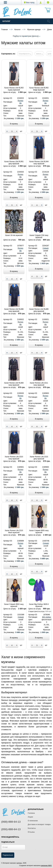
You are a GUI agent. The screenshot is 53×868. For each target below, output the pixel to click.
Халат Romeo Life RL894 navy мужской (14, 384)
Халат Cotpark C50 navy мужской (39, 236)
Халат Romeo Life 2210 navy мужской (14, 458)
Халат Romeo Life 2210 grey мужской (39, 458)
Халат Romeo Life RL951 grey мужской (14, 163)
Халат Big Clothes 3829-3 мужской (39, 605)
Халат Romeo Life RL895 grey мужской (39, 310)
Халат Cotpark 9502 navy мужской (14, 605)
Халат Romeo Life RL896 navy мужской (14, 310)
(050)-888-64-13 (11, 829)
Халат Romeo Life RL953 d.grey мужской (14, 89)
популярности (25, 54)
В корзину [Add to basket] (14, 124)
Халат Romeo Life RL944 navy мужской (39, 163)
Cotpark (46, 248)
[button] (5, 2)
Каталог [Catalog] (6, 21)
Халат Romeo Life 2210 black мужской (14, 531)
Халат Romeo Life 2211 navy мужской (39, 384)
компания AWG (46, 865)
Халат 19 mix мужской (14, 235)
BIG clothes (46, 617)
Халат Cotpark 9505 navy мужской (39, 531)
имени (39, 54)
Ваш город (29, 3)
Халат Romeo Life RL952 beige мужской (39, 89)
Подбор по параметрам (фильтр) (26, 36)
